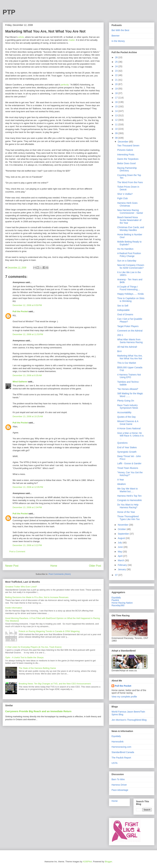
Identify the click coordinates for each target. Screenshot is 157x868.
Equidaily (116, 598)
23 (117, 71)
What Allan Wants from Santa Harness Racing (130, 341)
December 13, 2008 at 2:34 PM (27, 507)
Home (54, 566)
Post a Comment (17, 551)
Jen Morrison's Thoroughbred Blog (129, 720)
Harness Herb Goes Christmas (127, 204)
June (121, 547)
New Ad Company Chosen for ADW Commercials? (131, 266)
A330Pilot (87, 862)
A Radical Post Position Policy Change (129, 255)
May (120, 552)
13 (117, 115)
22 (117, 75)
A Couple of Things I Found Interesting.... (129, 288)
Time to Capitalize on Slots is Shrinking (131, 300)
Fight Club (122, 198)
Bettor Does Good (126, 163)
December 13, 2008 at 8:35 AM (27, 375)
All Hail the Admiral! (127, 347)
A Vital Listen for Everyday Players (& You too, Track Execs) (33, 647)
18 (117, 93)
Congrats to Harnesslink (129, 500)
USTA (114, 763)
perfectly (65, 85)
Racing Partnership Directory (127, 169)
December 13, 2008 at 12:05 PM (28, 487)
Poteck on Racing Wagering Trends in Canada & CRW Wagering (49, 631)
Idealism (122, 484)
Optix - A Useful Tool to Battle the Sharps (24, 657)
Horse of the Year (126, 512)
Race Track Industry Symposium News (128, 407)
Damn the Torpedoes (128, 159)
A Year (121, 480)
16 (117, 102)
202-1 (120, 335)
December (123, 142)
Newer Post (12, 566)
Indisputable (123, 310)
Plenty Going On (126, 401)
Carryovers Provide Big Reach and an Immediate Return (38, 711)
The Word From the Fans (130, 182)
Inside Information (14, 608)
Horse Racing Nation (122, 603)
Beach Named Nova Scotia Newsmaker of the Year (129, 220)
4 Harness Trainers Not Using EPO (129, 376)
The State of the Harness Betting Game (37, 668)
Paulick (115, 600)
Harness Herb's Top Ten (129, 496)
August (122, 538)
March (121, 560)
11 (117, 124)
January (122, 569)
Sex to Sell (123, 306)
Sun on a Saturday (127, 261)
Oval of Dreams (125, 314)
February (123, 565)
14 (117, 111)
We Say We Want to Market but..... (127, 490)
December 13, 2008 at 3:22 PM (27, 545)
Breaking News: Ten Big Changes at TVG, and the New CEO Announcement (55, 684)
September (124, 534)
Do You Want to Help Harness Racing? (128, 506)
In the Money (118, 41)
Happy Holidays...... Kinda (130, 294)
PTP (9, 12)
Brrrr (120, 351)
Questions (122, 443)
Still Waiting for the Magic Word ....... (130, 395)
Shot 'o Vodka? (125, 194)
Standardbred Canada (123, 752)
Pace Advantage (120, 790)
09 (117, 133)
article (21, 37)
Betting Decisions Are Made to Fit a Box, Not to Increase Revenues (37, 597)
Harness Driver (119, 785)
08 (117, 138)
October (122, 529)
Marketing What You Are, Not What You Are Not (130, 357)
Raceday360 (118, 605)
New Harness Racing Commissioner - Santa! (130, 212)
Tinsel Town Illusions (128, 468)
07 (117, 575)
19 (117, 89)
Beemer (116, 36)
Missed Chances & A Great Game (128, 423)
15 (117, 106)
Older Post (95, 566)
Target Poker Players (128, 326)
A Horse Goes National (129, 428)
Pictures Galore (125, 150)
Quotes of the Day (126, 417)
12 (117, 120)
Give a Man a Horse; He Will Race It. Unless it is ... (130, 436)
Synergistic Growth (127, 452)
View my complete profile (124, 697)
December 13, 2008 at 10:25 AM (28, 416)
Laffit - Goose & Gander (129, 463)
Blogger (108, 862)
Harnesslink (118, 742)
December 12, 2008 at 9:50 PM (27, 305)
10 (117, 129)
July (120, 543)
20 (117, 84)
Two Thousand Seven (128, 146)
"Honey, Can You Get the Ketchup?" (130, 474)
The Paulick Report (121, 758)
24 (117, 66)
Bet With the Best (120, 30)
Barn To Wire (118, 779)
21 (117, 80)
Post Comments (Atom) (60, 574)
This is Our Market (127, 363)
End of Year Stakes (127, 447)
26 (117, 57)
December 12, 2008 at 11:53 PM (28, 334)
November (123, 525)
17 (117, 98)
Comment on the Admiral (130, 331)
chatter (72, 40)
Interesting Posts (126, 155)
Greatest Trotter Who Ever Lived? (21, 587)
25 (117, 62)
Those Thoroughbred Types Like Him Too (128, 518)
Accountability (124, 412)
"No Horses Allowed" (128, 389)
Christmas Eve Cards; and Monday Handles (131, 229)
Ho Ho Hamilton (125, 249)
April (120, 556)
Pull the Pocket (20, 311)
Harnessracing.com (121, 747)
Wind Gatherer (20, 382)
